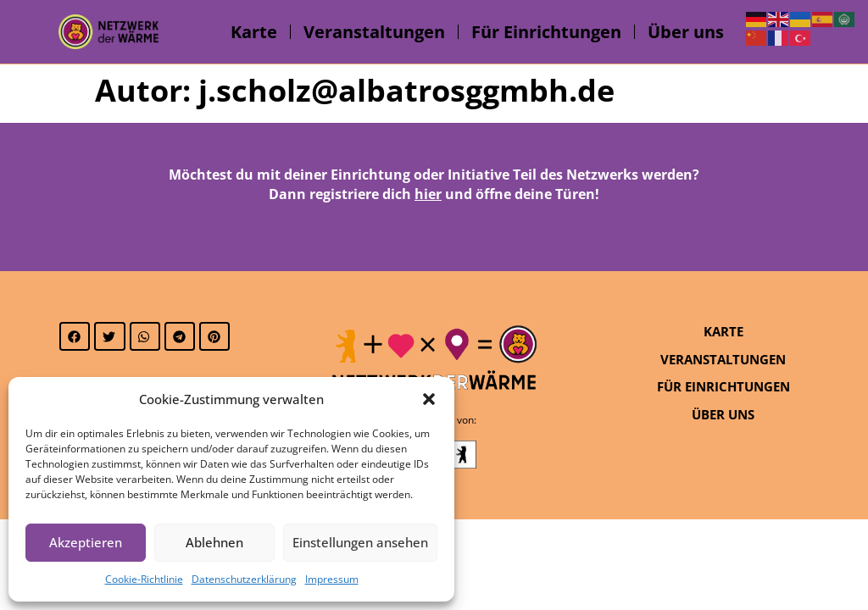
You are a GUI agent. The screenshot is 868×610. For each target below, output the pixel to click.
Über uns (686, 32)
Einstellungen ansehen (360, 542)
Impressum (332, 579)
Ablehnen (214, 542)
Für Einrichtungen (546, 32)
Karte (254, 32)
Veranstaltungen (374, 32)
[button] (429, 399)
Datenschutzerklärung (244, 579)
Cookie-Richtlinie (144, 579)
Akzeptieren (86, 542)
